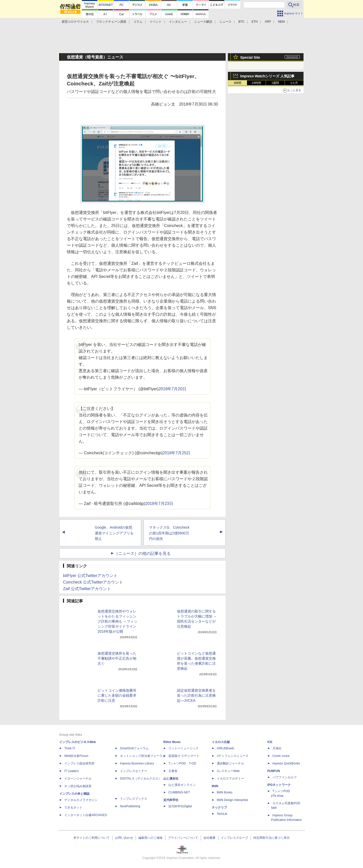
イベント (156, 22)
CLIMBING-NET (179, 792)
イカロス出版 (221, 742)
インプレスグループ (234, 838)
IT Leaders (71, 771)
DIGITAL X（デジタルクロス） (141, 779)
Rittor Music (172, 742)
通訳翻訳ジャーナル (230, 763)
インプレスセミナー (134, 771)
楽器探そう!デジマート (184, 756)
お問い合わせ (124, 838)
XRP (268, 22)
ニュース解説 (203, 22)
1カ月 (294, 83)
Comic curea (281, 756)
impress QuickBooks (286, 763)
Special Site (250, 57)
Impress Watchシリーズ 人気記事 (267, 76)
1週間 (275, 83)
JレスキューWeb (228, 771)
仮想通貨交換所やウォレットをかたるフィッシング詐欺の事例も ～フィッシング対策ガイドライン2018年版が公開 (117, 621)
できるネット (73, 808)
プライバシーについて (183, 838)
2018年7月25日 (176, 453)
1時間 (238, 83)
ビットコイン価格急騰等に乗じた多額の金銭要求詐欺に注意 (117, 695)
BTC (241, 22)
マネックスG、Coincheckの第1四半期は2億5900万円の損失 (169, 533)
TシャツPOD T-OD (182, 763)
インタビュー (178, 22)
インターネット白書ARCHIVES (86, 815)
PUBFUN (274, 771)
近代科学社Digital (180, 806)
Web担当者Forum (76, 756)
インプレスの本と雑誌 (74, 794)
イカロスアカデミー (230, 779)
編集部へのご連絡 (150, 838)
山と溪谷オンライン (182, 785)
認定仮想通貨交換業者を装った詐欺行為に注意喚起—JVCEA (196, 695)
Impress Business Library (137, 763)
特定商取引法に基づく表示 (271, 838)
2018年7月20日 (172, 389)
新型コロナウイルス (75, 22)
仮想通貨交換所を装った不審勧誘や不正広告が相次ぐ (117, 658)
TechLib (222, 814)
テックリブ (219, 808)
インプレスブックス (134, 799)
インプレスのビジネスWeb (78, 742)
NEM (281, 22)
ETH (255, 22)
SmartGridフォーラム (134, 748)
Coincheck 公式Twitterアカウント (93, 582)
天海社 (277, 748)
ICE (270, 742)
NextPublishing (130, 806)
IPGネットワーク (279, 785)
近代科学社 (171, 800)
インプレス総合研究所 (79, 763)
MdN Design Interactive (233, 800)
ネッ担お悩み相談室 (78, 786)
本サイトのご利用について (92, 838)
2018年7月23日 (159, 504)
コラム (138, 22)
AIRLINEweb (225, 748)
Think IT (70, 748)
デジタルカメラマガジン (81, 800)
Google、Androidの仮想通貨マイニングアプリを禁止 (114, 533)
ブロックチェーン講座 (111, 22)
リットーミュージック (184, 748)
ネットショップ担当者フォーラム (143, 756)
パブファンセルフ (285, 777)
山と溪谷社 (171, 779)
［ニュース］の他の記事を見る (142, 553)
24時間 (256, 83)
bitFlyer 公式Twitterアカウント (90, 576)
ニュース (225, 22)
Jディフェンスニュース (233, 756)
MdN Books (225, 792)
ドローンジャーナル (78, 779)
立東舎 (173, 771)
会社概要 (209, 838)
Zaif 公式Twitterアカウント (87, 589)
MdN (215, 786)
